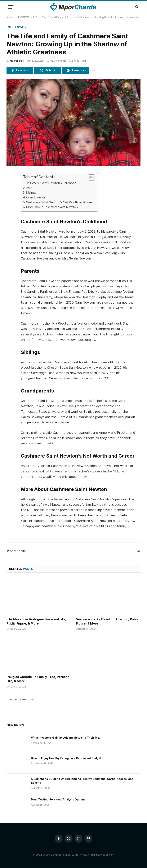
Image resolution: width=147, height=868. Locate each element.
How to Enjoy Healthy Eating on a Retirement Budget (66, 758)
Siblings (31, 193)
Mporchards (17, 61)
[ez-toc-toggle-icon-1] (89, 177)
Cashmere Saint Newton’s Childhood (51, 183)
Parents (31, 188)
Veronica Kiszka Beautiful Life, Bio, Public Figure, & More (108, 621)
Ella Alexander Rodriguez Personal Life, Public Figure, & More (36, 621)
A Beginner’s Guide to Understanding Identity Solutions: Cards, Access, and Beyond (82, 781)
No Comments (56, 61)
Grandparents (36, 197)
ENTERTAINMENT (17, 27)
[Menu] (11, 7)
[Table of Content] (91, 177)
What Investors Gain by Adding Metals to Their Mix (65, 738)
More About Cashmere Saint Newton (52, 207)
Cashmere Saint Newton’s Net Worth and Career (60, 202)
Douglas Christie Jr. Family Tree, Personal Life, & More (38, 679)
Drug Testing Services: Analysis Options (58, 799)
